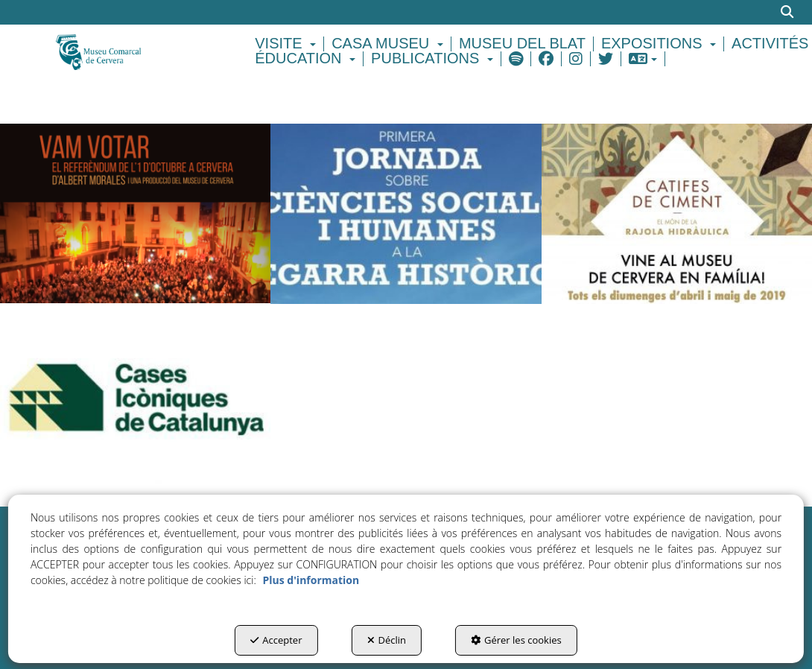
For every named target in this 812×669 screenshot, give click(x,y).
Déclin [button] (387, 640)
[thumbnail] (135, 213)
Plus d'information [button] (311, 580)
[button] (135, 51)
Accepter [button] (276, 640)
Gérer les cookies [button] (516, 640)
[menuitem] (288, 44)
